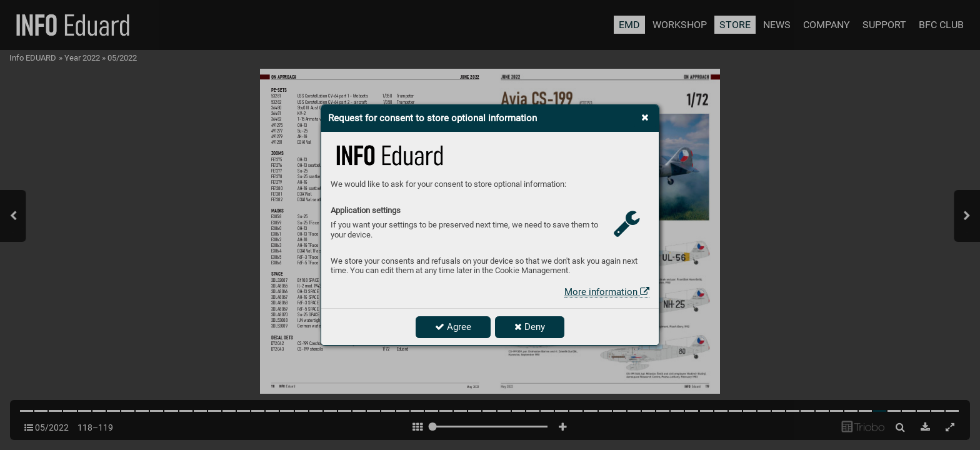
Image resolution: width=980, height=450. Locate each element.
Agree (453, 327)
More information (607, 292)
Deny (530, 327)
